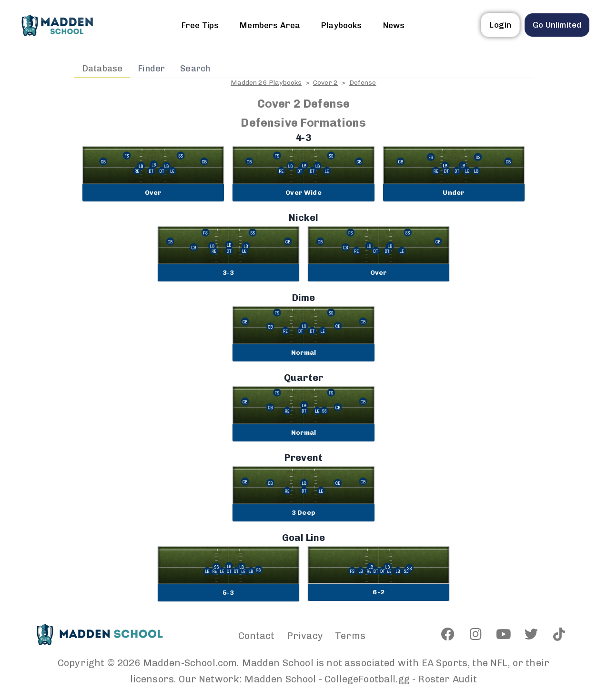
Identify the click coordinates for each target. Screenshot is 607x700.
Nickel (304, 218)
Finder (151, 69)
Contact (257, 636)
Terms (350, 636)
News (394, 25)
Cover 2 (325, 83)
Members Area (270, 25)
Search (195, 69)
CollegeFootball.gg (367, 679)
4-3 (303, 138)
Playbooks (341, 25)
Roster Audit (447, 679)
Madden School (280, 679)
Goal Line (303, 538)
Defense (363, 83)
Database (102, 69)
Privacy (305, 636)
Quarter (303, 378)
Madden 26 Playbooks (266, 83)
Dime (304, 298)
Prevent (303, 458)
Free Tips (200, 25)
